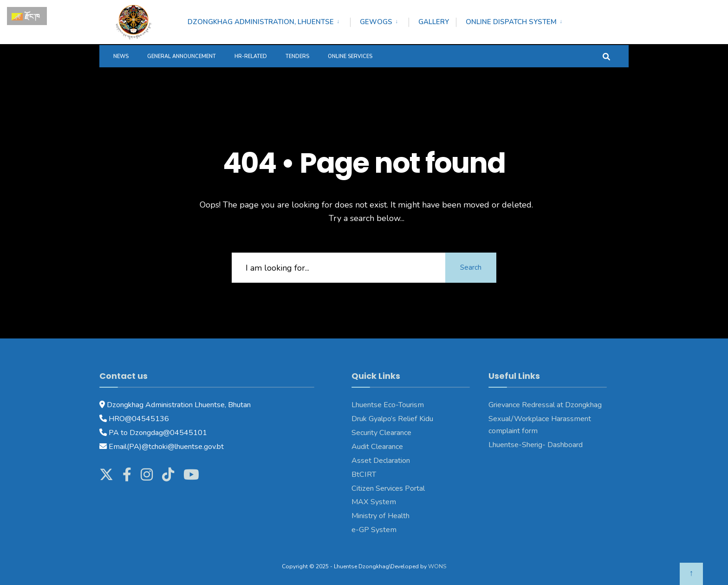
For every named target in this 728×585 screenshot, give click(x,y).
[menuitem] (269, 20)
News (121, 56)
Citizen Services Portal (388, 488)
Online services (350, 56)
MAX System (374, 502)
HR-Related (251, 56)
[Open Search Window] (606, 56)
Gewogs (376, 22)
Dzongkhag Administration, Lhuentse (261, 22)
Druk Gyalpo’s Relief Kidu (392, 419)
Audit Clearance (377, 447)
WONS (437, 566)
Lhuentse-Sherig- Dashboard (536, 445)
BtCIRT (364, 474)
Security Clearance (381, 433)
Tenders (297, 56)
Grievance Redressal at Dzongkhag (545, 405)
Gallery (434, 22)
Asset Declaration (381, 461)
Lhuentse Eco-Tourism (388, 405)
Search (471, 267)
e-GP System (374, 530)
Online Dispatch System (511, 22)
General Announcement (182, 56)
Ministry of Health (380, 516)
